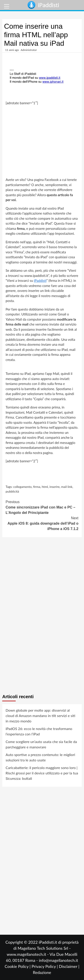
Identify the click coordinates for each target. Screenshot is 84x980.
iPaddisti (40, 280)
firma (37, 487)
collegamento (22, 487)
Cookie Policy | (18, 966)
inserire (55, 487)
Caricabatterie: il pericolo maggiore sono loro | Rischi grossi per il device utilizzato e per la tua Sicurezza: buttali (42, 773)
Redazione (42, 972)
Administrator (29, 50)
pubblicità (12, 491)
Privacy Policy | (45, 966)
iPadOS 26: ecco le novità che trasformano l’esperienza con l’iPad (39, 731)
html (45, 487)
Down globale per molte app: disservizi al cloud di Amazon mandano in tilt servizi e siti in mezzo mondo (40, 716)
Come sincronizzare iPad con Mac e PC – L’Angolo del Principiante (42, 507)
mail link (67, 487)
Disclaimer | (69, 966)
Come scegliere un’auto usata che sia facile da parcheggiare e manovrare (41, 744)
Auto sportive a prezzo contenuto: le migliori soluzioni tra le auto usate (40, 757)
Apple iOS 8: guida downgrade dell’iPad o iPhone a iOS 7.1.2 (42, 523)
